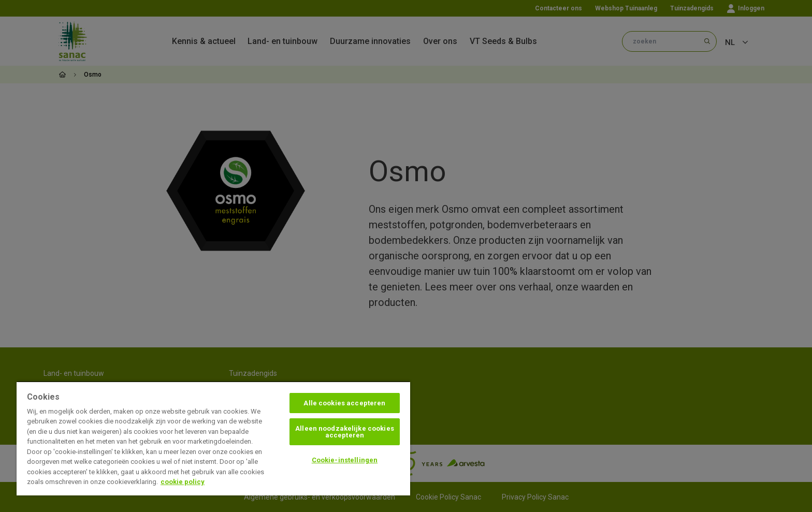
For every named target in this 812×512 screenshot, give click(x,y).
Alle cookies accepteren (344, 403)
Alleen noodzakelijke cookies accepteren (345, 432)
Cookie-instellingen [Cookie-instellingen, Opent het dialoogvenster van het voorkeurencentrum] (345, 460)
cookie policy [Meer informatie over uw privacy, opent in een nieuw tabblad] (183, 482)
